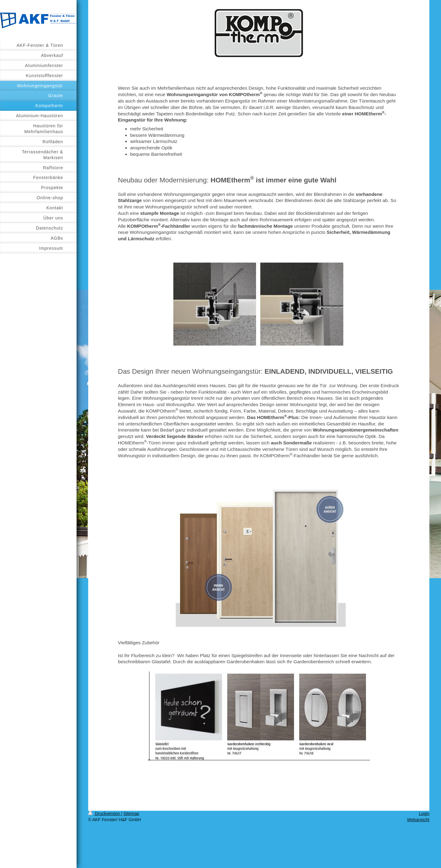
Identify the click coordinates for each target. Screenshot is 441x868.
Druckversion (105, 814)
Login (424, 814)
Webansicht (418, 820)
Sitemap (131, 814)
